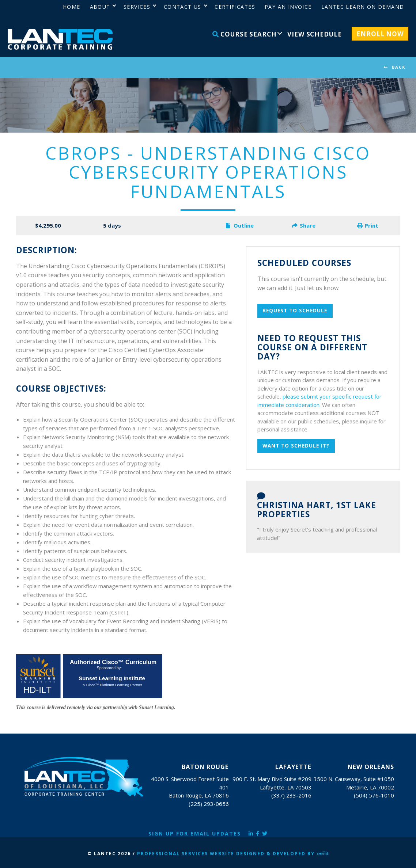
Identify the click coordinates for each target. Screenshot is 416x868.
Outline (240, 225)
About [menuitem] (100, 7)
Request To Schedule (295, 311)
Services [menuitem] (137, 7)
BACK (399, 67)
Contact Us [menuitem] (183, 7)
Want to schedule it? (296, 446)
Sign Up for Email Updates (195, 833)
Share (304, 225)
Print (368, 225)
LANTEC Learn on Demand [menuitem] (363, 7)
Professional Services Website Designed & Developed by (233, 854)
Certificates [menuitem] (235, 7)
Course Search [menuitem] (245, 34)
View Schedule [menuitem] (314, 34)
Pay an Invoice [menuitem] (288, 7)
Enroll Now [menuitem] (380, 34)
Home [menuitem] (72, 7)
